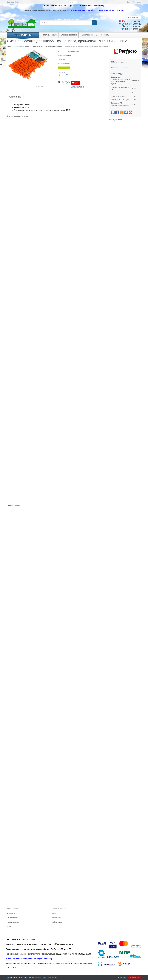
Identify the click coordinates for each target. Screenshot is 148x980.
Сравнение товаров (34, 978)
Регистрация (137, 2)
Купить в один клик (77, 87)
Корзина (120, 978)
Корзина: (135, 17)
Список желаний (52, 978)
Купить (77, 83)
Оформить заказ (134, 978)
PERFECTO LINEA (73, 52)
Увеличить (41, 86)
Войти (129, 2)
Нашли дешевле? (115, 120)
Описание (15, 97)
